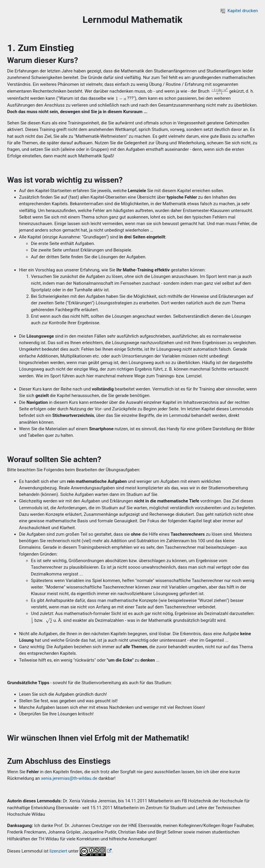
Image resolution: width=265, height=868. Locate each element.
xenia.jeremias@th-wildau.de (69, 778)
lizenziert (58, 851)
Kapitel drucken (239, 11)
